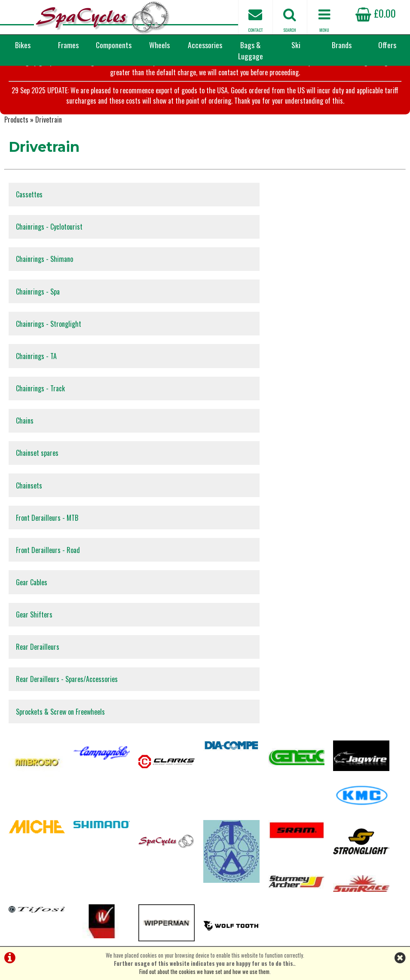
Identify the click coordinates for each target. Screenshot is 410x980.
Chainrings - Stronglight (50, 284)
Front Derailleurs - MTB (48, 393)
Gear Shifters (236, 429)
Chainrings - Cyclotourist (251, 212)
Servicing (14, 835)
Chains (227, 320)
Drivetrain (49, 135)
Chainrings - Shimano (46, 248)
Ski (296, 45)
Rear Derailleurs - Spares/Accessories (269, 465)
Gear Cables (33, 429)
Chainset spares (38, 356)
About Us (14, 852)
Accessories (205, 45)
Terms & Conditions (25, 860)
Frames (68, 45)
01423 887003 (334, 862)
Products (16, 135)
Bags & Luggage (251, 50)
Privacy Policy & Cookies (31, 868)
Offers (387, 45)
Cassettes (31, 212)
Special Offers (19, 827)
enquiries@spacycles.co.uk (349, 889)
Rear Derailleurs (39, 465)
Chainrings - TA (238, 284)
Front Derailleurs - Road (250, 393)
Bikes (23, 45)
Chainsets (231, 356)
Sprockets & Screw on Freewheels (62, 501)
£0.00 (376, 13)
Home (10, 876)
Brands (342, 45)
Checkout (14, 819)
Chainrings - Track (42, 320)
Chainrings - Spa (240, 248)
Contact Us (16, 843)
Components (114, 45)
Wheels (159, 45)
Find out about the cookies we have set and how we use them (204, 972)
